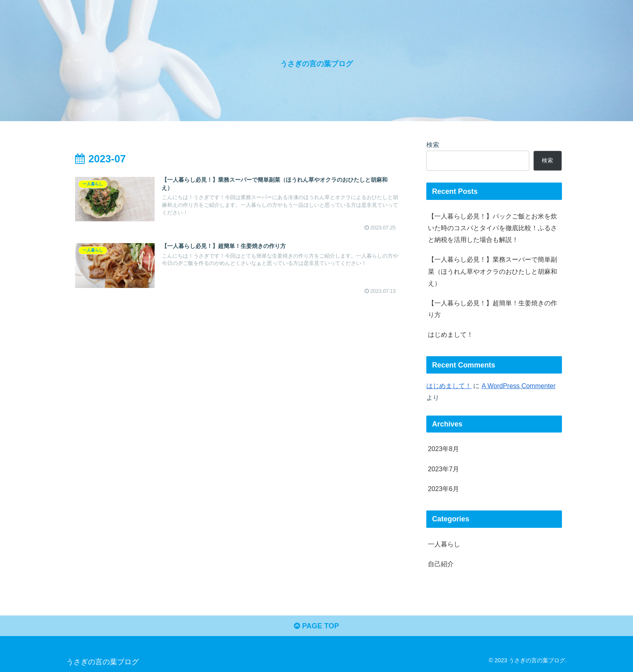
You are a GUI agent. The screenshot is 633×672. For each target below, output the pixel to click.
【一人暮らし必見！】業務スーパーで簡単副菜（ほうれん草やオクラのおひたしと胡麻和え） (493, 271)
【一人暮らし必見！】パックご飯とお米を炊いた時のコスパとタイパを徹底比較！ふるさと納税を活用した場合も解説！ (493, 228)
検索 (433, 145)
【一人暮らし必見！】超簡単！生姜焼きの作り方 (493, 309)
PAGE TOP (316, 626)
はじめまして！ (451, 334)
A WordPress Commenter (519, 386)
